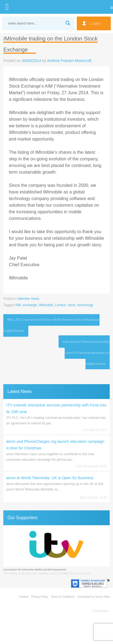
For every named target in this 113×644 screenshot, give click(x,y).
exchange (30, 305)
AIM (18, 305)
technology (85, 305)
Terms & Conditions (63, 597)
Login (96, 23)
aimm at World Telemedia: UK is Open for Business (50, 478)
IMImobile (46, 305)
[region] (56, 546)
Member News (29, 299)
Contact (24, 597)
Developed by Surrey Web (94, 597)
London (60, 305)
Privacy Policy (40, 597)
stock (72, 305)
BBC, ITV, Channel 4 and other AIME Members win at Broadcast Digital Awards (51, 325)
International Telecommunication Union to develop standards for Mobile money (86, 353)
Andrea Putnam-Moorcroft (69, 61)
